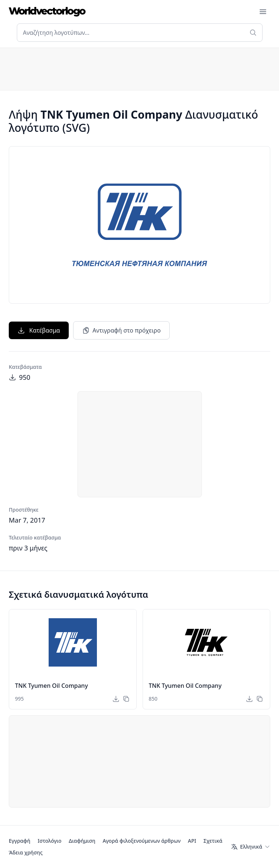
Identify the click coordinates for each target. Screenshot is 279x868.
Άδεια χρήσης (26, 852)
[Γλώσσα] (250, 847)
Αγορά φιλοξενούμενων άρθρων (142, 841)
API (192, 841)
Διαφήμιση (82, 841)
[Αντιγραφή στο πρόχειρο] (126, 699)
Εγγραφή (20, 841)
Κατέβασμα (39, 330)
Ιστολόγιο (50, 841)
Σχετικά (213, 841)
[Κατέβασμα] (116, 699)
